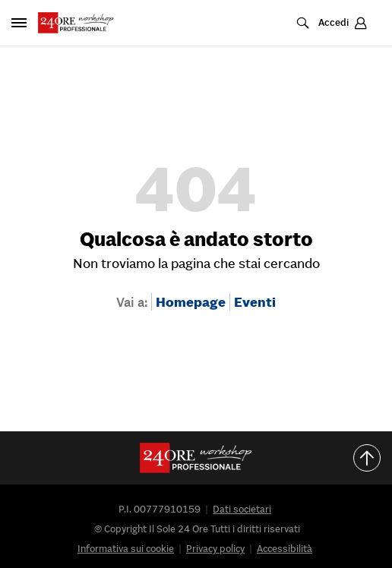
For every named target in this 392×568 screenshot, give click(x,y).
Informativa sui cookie (126, 549)
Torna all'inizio (373, 458)
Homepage (191, 302)
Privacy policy (215, 549)
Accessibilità (285, 549)
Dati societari (242, 509)
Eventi (255, 302)
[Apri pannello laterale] (19, 23)
